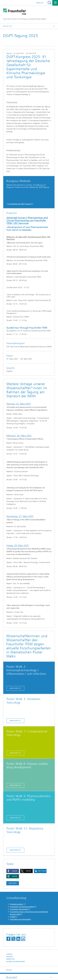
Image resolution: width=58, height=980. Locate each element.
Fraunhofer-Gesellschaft (19, 909)
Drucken (13, 883)
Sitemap (9, 954)
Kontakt (10, 957)
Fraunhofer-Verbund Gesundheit (22, 907)
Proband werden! (17, 904)
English (40, 3)
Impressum (10, 959)
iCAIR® (13, 917)
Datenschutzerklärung (16, 962)
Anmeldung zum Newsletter (20, 919)
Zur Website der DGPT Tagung (20, 204)
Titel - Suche (49, 3)
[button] (13, 871)
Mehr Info (14, 688)
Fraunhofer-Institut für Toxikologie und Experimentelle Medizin (25, 19)
